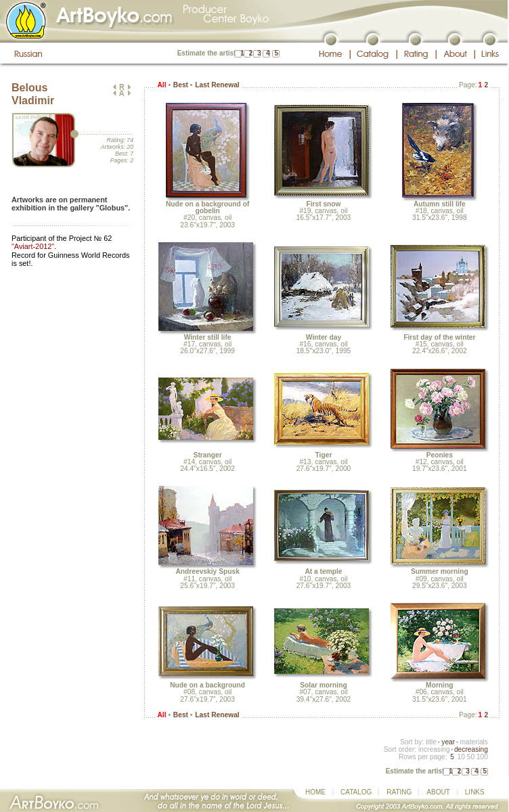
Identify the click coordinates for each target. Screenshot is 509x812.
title (431, 742)
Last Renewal (217, 85)
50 (471, 757)
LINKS (475, 792)
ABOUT (438, 792)
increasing (434, 749)
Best (181, 85)
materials (474, 742)
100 (482, 757)
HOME (315, 792)
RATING (399, 792)
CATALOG (356, 792)
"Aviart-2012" (33, 246)
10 (461, 757)
